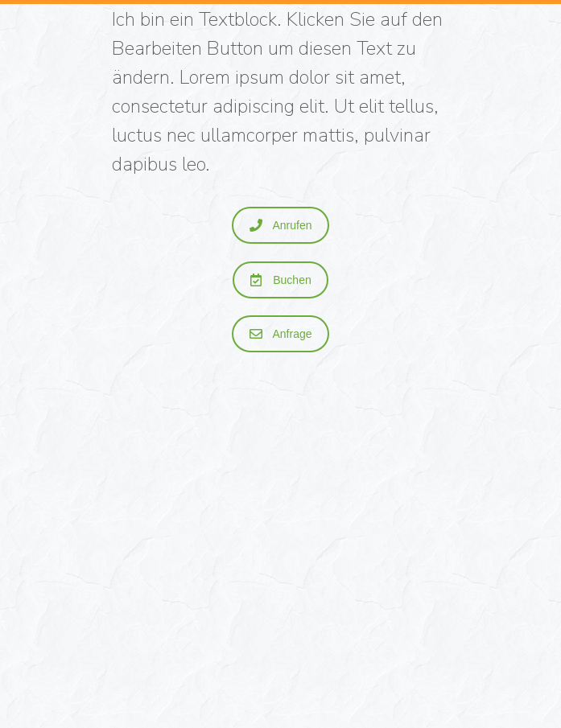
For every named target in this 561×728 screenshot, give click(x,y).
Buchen (280, 280)
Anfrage (280, 334)
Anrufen (280, 225)
